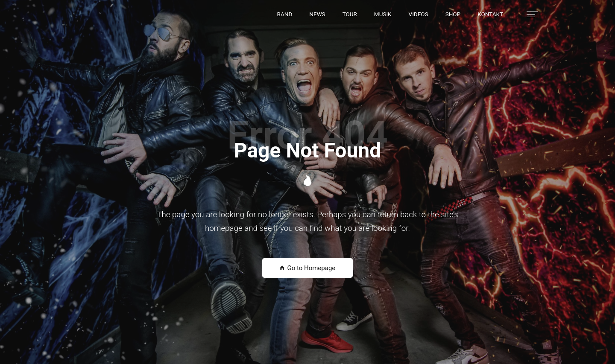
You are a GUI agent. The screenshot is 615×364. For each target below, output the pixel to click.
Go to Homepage (308, 268)
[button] (285, 14)
